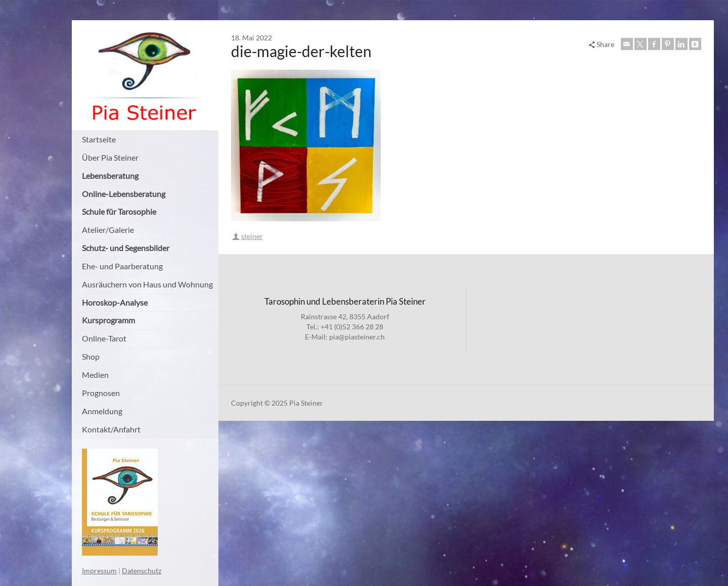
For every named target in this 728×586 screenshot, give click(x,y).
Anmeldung (102, 411)
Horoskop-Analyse (115, 302)
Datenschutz (142, 571)
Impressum (99, 571)
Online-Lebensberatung (124, 194)
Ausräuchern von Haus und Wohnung (147, 284)
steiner (252, 236)
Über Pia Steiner (110, 157)
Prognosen (101, 393)
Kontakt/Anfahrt (111, 429)
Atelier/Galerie (108, 230)
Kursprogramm (108, 320)
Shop (91, 356)
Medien (95, 375)
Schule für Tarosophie (119, 211)
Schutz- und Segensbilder (126, 248)
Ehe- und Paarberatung (122, 266)
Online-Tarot (104, 338)
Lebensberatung (110, 176)
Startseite (99, 139)
